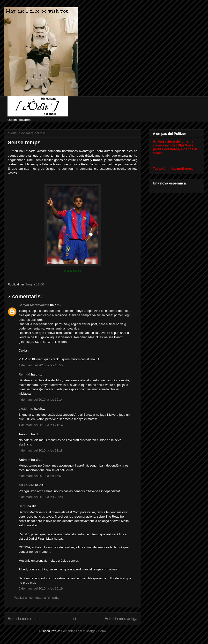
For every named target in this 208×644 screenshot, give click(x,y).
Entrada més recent (24, 619)
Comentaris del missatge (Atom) (83, 631)
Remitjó (24, 374)
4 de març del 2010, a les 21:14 (41, 425)
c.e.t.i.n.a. (26, 409)
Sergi (23, 506)
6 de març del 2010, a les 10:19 (41, 588)
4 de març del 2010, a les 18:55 (41, 365)
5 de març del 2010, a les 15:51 (41, 476)
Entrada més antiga (121, 619)
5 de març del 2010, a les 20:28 (41, 497)
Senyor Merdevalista (34, 305)
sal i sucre (26, 485)
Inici (73, 619)
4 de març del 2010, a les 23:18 (41, 450)
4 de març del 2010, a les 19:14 (41, 400)
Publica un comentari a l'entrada (36, 598)
